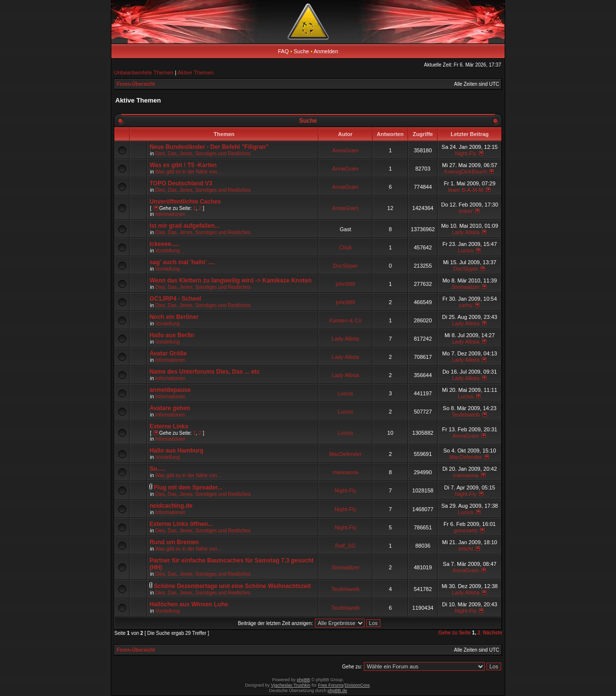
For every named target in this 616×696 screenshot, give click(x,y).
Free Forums (331, 685)
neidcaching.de (171, 506)
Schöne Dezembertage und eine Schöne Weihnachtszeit (232, 586)
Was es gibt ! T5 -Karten (183, 165)
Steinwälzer (466, 287)
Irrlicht (466, 549)
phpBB (303, 680)
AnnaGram (345, 150)
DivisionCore (357, 685)
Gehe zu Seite (454, 633)
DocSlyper (346, 266)
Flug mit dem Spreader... (188, 487)
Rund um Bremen (174, 542)
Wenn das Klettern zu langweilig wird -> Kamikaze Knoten (230, 280)
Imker (466, 211)
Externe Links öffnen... (181, 524)
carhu (466, 305)
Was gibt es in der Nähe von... (188, 172)
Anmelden (326, 51)
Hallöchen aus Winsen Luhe (188, 604)
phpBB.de (338, 691)
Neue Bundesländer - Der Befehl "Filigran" (209, 147)
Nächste (493, 633)
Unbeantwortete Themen (144, 72)
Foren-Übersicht (136, 84)
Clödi (345, 247)
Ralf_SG (345, 546)
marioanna (345, 472)
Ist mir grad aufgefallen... (184, 226)
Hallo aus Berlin (172, 335)
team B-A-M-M (466, 190)
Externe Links (169, 426)
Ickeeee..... (164, 244)
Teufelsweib (465, 415)
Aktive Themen (195, 72)
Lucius (466, 250)
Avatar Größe (168, 353)
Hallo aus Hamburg (176, 451)
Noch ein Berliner (174, 317)
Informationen (170, 214)
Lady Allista (466, 232)
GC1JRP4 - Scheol (175, 299)
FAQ (283, 51)
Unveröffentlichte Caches (185, 202)
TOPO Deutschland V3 (181, 183)
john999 (345, 284)
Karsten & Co (345, 320)
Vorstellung (167, 251)
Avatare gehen (170, 408)
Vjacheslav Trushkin (291, 685)
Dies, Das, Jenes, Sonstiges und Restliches (203, 154)
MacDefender (345, 454)
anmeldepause (170, 390)
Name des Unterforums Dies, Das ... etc (204, 372)
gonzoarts (466, 530)
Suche (301, 51)
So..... (157, 469)
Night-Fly (466, 153)
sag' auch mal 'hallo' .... (182, 262)
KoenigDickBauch (466, 172)
